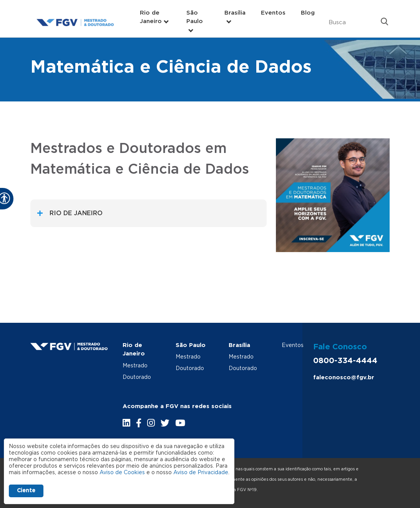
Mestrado (135, 366)
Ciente (26, 491)
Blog (308, 13)
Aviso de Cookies (122, 473)
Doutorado (137, 377)
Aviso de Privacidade (201, 473)
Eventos (273, 13)
